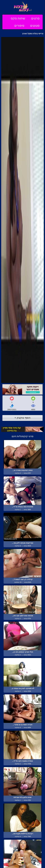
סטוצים (35, 26)
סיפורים (19, 26)
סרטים (35, 18)
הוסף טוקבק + (22, 418)
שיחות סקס (18, 18)
